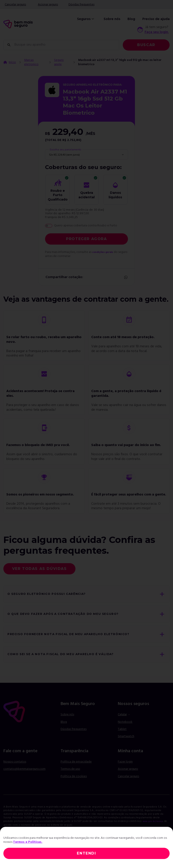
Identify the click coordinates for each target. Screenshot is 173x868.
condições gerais (105, 252)
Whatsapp (125, 277)
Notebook (125, 736)
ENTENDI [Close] (86, 853)
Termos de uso (70, 783)
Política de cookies (74, 790)
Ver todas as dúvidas (40, 569)
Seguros (86, 19)
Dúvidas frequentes (81, 5)
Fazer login (125, 775)
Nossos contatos (15, 775)
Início (12, 62)
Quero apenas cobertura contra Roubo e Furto (86, 226)
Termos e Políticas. (28, 842)
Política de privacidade (76, 775)
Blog (131, 19)
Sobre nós (112, 19)
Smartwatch (126, 750)
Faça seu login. (157, 32)
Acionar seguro (48, 5)
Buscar (146, 45)
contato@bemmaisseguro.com (24, 783)
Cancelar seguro (15, 5)
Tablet (122, 743)
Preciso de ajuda (156, 19)
